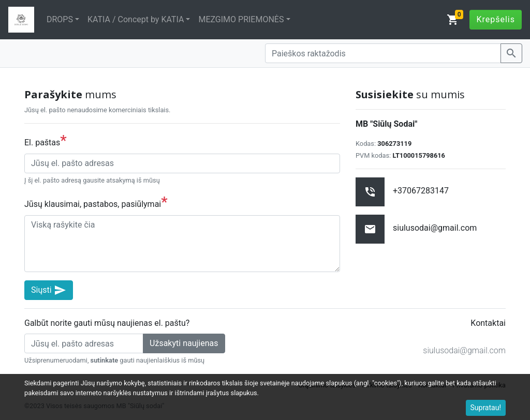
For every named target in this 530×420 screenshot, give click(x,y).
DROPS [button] (60, 19)
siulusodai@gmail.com (464, 350)
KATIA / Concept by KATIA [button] (136, 19)
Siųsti (49, 290)
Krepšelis (496, 19)
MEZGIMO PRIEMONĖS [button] (241, 19)
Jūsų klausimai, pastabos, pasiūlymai (96, 202)
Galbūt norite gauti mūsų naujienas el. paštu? (107, 323)
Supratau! (486, 408)
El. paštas (46, 140)
